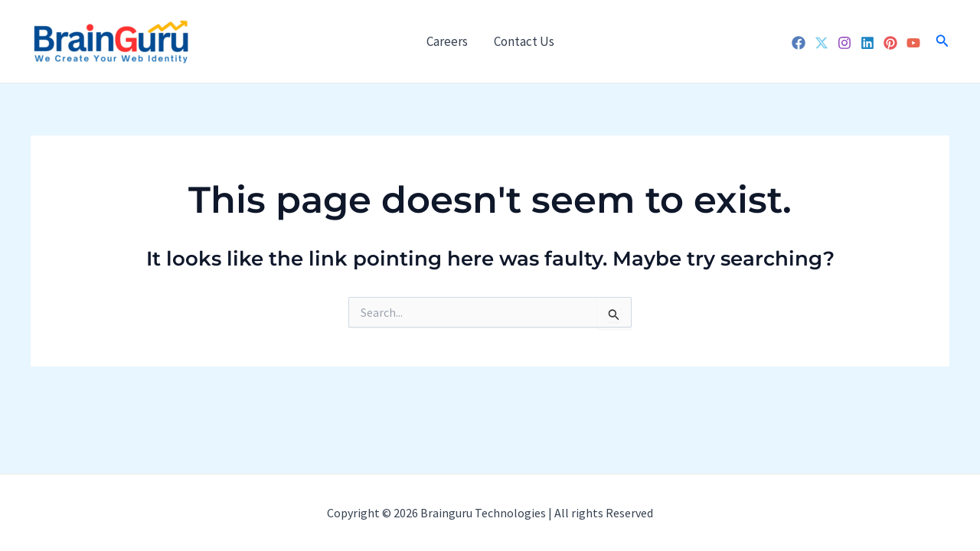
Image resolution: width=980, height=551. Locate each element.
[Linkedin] (867, 43)
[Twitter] (822, 43)
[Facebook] (799, 43)
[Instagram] (844, 43)
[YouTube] (913, 43)
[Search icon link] (942, 41)
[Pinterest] (890, 43)
